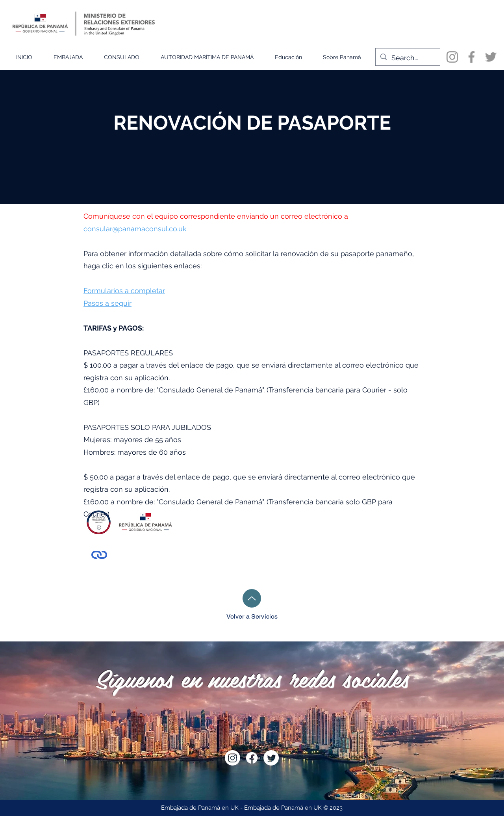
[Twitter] (491, 57)
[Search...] (407, 58)
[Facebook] (472, 57)
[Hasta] (252, 598)
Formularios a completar (124, 291)
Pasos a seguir (107, 303)
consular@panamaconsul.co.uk (135, 229)
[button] (68, 57)
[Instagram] (452, 57)
